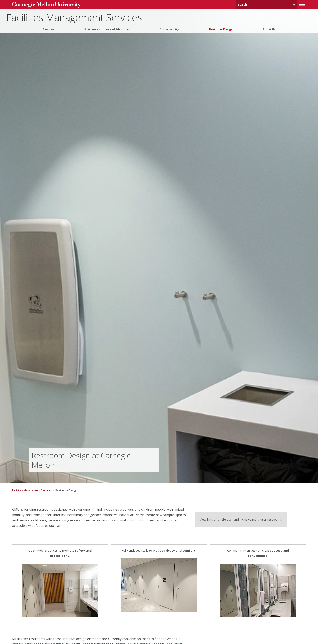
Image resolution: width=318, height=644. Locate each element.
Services (48, 28)
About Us (269, 28)
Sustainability (169, 28)
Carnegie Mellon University (61, 4)
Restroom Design (221, 28)
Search (278, 4)
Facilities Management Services (96, 16)
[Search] (250, 4)
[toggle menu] (286, 4)
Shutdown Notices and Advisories (107, 28)
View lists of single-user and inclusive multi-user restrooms (245, 516)
